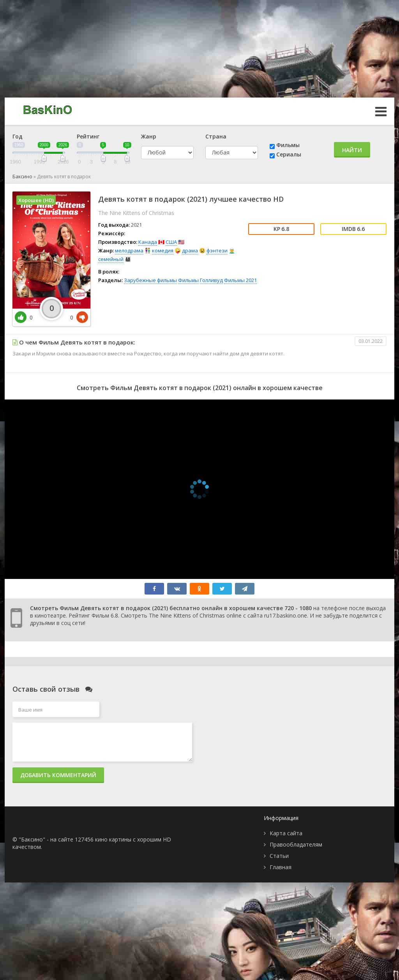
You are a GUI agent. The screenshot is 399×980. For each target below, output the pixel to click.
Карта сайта (286, 833)
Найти (352, 150)
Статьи (279, 856)
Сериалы (289, 154)
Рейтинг (88, 136)
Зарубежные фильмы (150, 280)
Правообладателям (296, 844)
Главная (281, 867)
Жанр (149, 136)
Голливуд (211, 280)
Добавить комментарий (58, 775)
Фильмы (288, 145)
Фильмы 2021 (240, 280)
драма (190, 250)
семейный (111, 259)
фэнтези (217, 250)
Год (18, 136)
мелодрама (129, 250)
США (171, 242)
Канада (148, 242)
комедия (163, 250)
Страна (216, 136)
